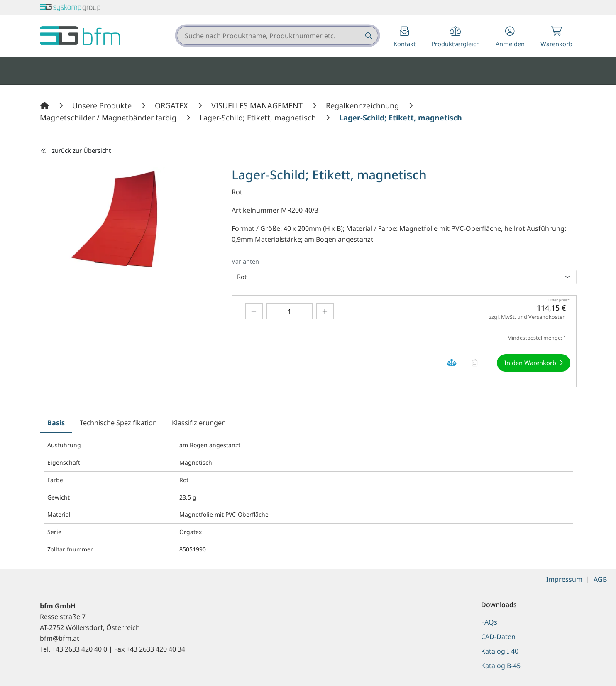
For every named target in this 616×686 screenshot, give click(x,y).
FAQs (489, 622)
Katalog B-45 (501, 666)
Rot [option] (242, 277)
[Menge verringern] (254, 311)
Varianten (245, 261)
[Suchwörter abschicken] (368, 36)
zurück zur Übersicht (76, 150)
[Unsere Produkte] (103, 105)
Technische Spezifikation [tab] (118, 423)
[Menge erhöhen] (325, 311)
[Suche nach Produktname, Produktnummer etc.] (368, 36)
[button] (510, 38)
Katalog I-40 (500, 651)
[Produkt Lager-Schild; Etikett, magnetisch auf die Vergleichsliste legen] (452, 363)
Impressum (564, 579)
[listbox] (404, 277)
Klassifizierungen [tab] (199, 423)
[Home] (46, 105)
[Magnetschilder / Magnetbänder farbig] (109, 118)
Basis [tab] (56, 423)
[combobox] (277, 36)
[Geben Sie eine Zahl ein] (290, 311)
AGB (600, 579)
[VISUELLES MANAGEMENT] (258, 105)
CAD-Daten (498, 637)
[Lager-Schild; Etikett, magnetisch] (259, 118)
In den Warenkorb (530, 363)
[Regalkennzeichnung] (363, 105)
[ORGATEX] (172, 105)
